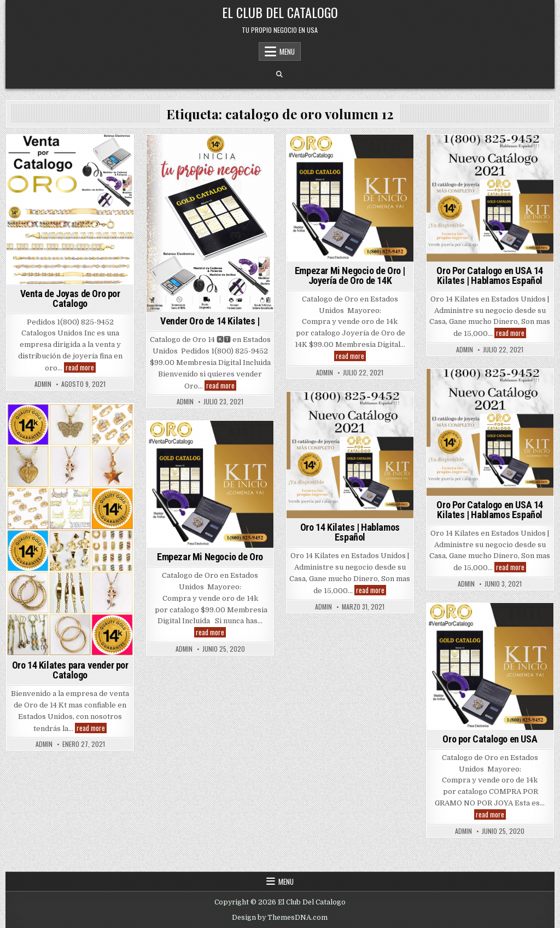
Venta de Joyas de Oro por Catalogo (70, 298)
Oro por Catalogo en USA (490, 739)
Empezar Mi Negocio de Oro (210, 557)
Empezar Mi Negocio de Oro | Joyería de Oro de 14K (350, 275)
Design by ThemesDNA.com (280, 918)
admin (43, 384)
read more (81, 367)
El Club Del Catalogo (280, 12)
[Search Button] (279, 74)
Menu (287, 51)
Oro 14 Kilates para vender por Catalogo (70, 670)
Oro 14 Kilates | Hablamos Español (350, 532)
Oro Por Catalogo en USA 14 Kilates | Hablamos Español (490, 275)
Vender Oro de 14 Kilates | (210, 321)
